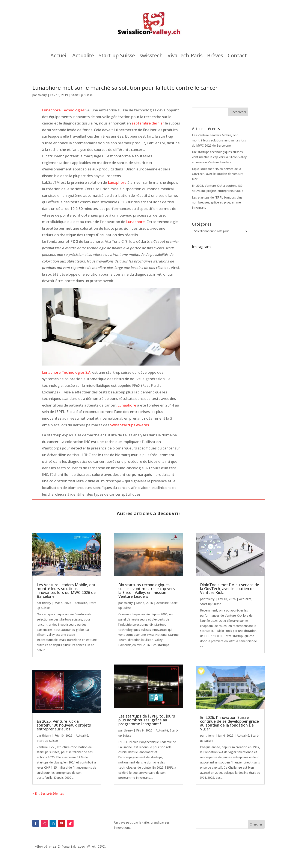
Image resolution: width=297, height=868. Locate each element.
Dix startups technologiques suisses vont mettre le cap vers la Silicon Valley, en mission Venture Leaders (220, 157)
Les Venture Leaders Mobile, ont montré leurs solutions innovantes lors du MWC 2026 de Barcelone (219, 140)
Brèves (215, 56)
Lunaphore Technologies (63, 110)
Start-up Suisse (117, 56)
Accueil (59, 56)
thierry (42, 95)
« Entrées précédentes (48, 793)
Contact (237, 56)
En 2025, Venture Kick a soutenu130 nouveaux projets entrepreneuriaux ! (64, 725)
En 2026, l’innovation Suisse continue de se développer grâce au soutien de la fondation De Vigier (229, 723)
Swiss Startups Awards (129, 425)
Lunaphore (117, 182)
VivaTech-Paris (185, 56)
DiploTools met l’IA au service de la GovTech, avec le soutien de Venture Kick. (218, 174)
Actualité (83, 56)
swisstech (151, 56)
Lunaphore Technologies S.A (66, 372)
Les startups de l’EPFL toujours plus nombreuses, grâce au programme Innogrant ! (217, 203)
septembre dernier (148, 123)
